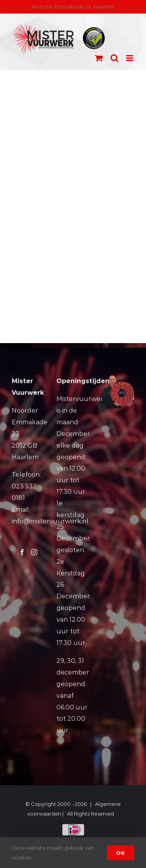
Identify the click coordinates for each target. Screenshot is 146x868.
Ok (121, 853)
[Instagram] (34, 552)
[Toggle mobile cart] (99, 58)
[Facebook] (22, 552)
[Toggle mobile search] (114, 58)
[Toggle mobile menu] (130, 58)
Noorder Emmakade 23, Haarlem (73, 7)
